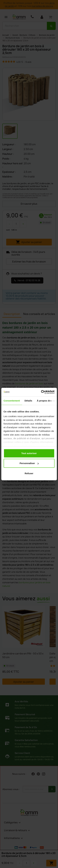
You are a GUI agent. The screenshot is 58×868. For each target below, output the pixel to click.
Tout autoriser (29, 453)
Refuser (29, 473)
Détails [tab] (28, 400)
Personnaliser (29, 463)
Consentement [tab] (12, 400)
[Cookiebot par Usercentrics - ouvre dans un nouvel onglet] (41, 392)
